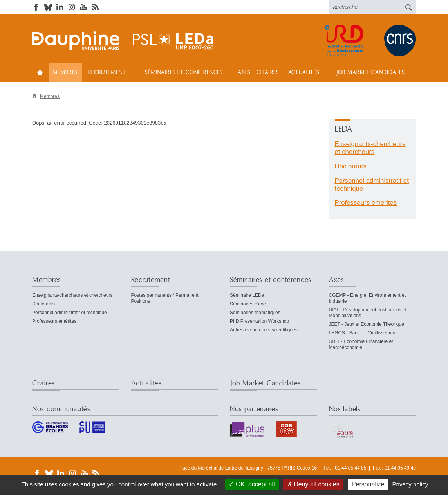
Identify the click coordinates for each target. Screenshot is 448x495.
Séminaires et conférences (184, 72)
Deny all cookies (313, 484)
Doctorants (351, 166)
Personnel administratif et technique (70, 313)
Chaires (268, 72)
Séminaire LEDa (247, 295)
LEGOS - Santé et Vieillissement (363, 333)
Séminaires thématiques (255, 313)
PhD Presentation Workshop (259, 321)
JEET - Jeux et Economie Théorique (367, 324)
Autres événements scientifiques (264, 330)
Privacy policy (410, 484)
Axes (244, 72)
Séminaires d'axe (248, 304)
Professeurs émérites (366, 203)
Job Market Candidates (370, 72)
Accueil (40, 72)
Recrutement (107, 72)
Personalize (368, 484)
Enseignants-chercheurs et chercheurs (370, 148)
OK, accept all (252, 484)
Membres (65, 72)
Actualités (304, 72)
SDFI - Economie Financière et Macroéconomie (361, 344)
